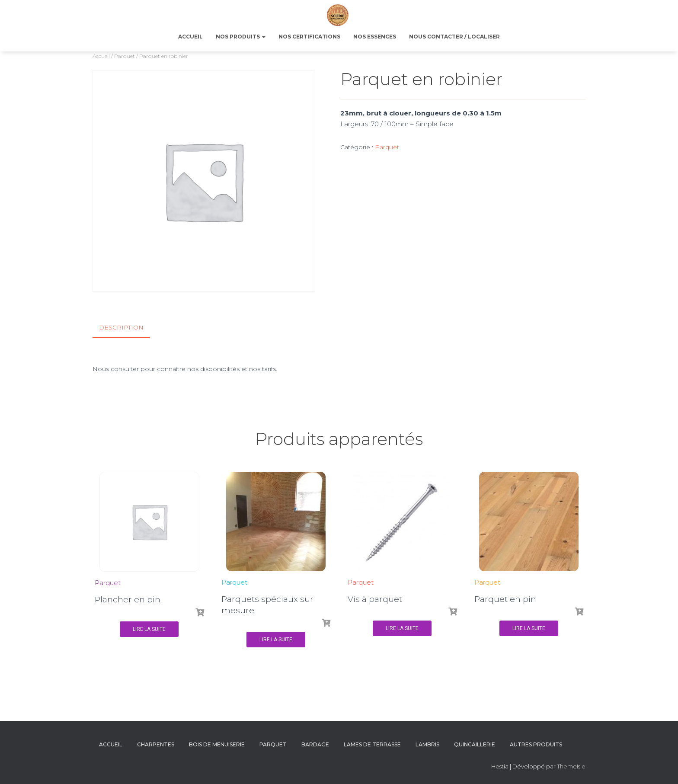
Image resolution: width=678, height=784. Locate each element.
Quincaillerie (475, 744)
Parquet (125, 56)
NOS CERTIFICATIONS (309, 37)
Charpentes (156, 744)
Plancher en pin (128, 599)
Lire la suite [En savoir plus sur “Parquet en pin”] (529, 628)
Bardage (315, 744)
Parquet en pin (505, 598)
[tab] (128, 328)
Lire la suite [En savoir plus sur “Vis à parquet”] (402, 628)
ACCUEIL (190, 37)
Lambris (427, 744)
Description (121, 327)
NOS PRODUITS (241, 37)
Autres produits (536, 744)
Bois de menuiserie (217, 744)
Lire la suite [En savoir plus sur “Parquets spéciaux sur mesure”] (276, 639)
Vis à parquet (375, 598)
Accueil (101, 56)
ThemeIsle (571, 765)
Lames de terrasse (372, 744)
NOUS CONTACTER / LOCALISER (454, 37)
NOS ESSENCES (375, 37)
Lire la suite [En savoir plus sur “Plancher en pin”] (149, 629)
